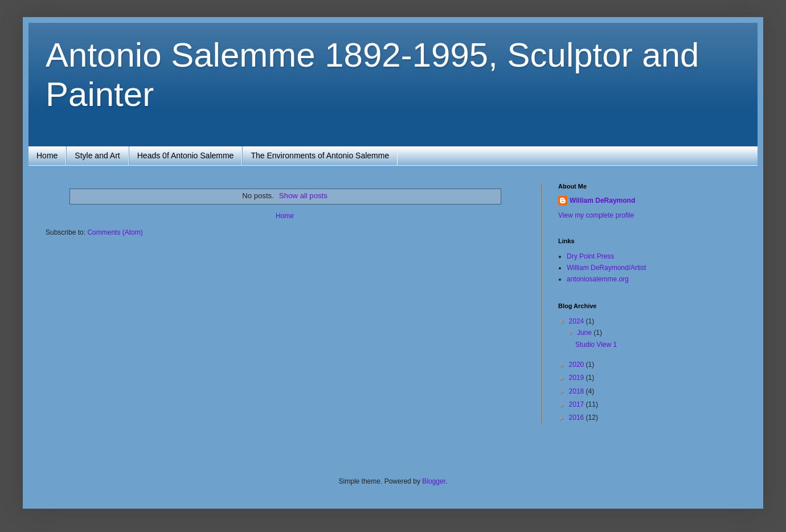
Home (47, 155)
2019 (578, 378)
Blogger (434, 481)
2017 (578, 404)
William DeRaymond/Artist (606, 268)
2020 (578, 365)
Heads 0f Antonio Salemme (186, 155)
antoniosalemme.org (598, 279)
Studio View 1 (596, 345)
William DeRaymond (602, 200)
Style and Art (97, 155)
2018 (578, 391)
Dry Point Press (590, 256)
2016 (578, 418)
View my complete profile (596, 215)
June (585, 333)
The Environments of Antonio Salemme (320, 155)
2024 (578, 321)
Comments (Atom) (115, 232)
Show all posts (303, 196)
